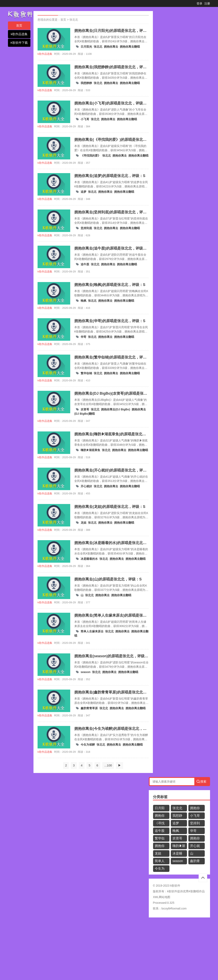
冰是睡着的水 (89, 559)
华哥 (83, 337)
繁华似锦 (86, 373)
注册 (207, 3)
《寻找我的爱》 (91, 156)
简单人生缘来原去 (92, 631)
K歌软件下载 (19, 43)
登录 (199, 3)
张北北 (74, 20)
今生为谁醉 (88, 745)
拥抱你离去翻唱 (130, 47)
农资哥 (85, 409)
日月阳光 (86, 47)
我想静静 (86, 83)
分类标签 (160, 797)
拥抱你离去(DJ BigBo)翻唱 (161, 847)
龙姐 (83, 523)
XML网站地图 (162, 897)
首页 (19, 25)
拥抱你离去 (111, 47)
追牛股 (85, 264)
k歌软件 (172, 891)
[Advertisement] (109, 950)
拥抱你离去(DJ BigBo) (116, 409)
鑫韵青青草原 (89, 708)
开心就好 (86, 486)
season (86, 672)
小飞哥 (85, 119)
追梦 (83, 192)
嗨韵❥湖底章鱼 (90, 450)
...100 (108, 765)
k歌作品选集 (19, 34)
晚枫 (83, 301)
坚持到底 (86, 228)
